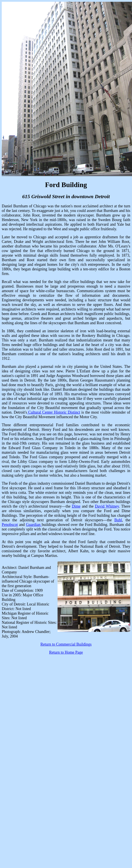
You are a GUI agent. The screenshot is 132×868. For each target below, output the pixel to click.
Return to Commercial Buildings (66, 644)
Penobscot (10, 525)
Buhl (118, 520)
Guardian (34, 525)
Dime (76, 506)
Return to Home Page (66, 652)
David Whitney (107, 506)
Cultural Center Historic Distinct (54, 412)
